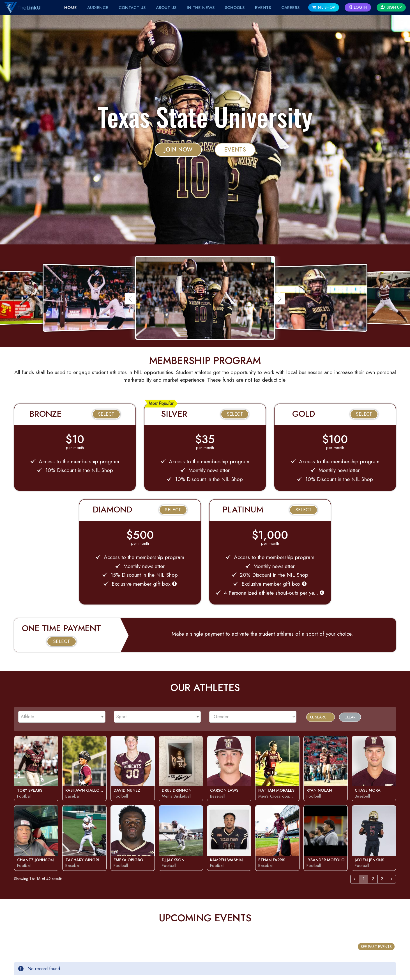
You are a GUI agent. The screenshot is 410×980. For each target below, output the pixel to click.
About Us (166, 8)
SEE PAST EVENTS (376, 947)
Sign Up (391, 7)
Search (320, 717)
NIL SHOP (323, 7)
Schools (235, 8)
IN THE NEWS (201, 8)
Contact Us (132, 8)
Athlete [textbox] (27, 717)
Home (71, 8)
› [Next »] (391, 879)
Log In (357, 7)
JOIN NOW (178, 150)
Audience (98, 8)
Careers (290, 8)
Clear (350, 717)
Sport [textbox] (121, 717)
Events (235, 150)
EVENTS (263, 8)
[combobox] (62, 717)
